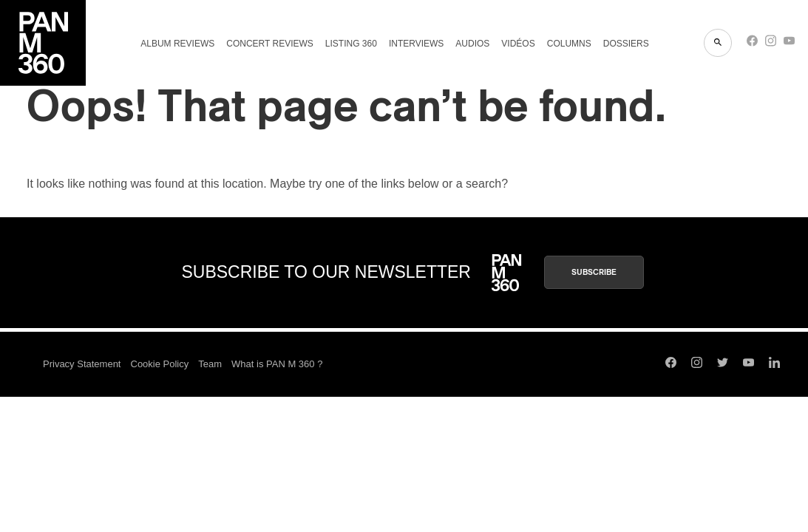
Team (210, 364)
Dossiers (626, 44)
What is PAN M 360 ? (277, 364)
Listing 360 (351, 44)
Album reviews (177, 44)
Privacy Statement (82, 364)
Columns (569, 44)
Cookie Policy (160, 364)
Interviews (416, 44)
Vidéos (518, 44)
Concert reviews (270, 44)
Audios (472, 44)
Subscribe (594, 272)
